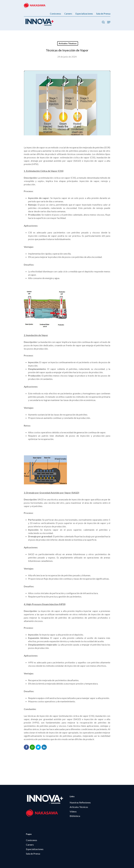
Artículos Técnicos (68, 43)
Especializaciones (35, 849)
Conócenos (32, 840)
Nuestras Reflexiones (80, 802)
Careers (30, 845)
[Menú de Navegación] (109, 22)
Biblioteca (75, 816)
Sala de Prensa (33, 854)
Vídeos (73, 811)
